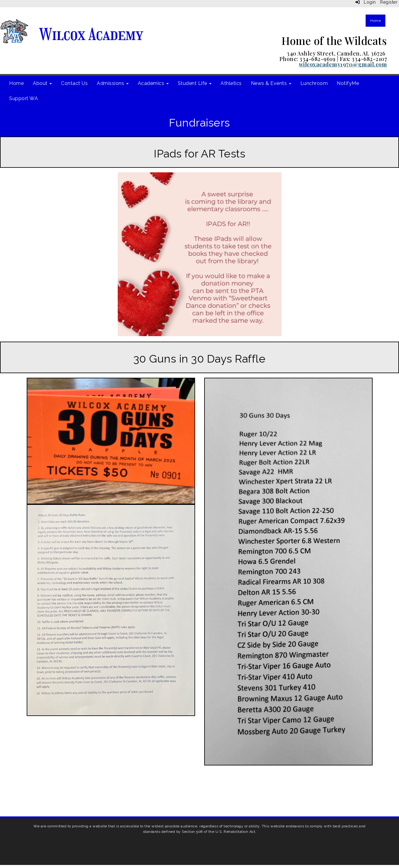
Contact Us (74, 83)
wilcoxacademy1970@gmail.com (343, 64)
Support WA (24, 98)
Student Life (195, 83)
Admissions (113, 83)
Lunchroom (314, 83)
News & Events (271, 83)
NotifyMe (348, 83)
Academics (153, 83)
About (42, 83)
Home (375, 21)
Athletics (231, 83)
